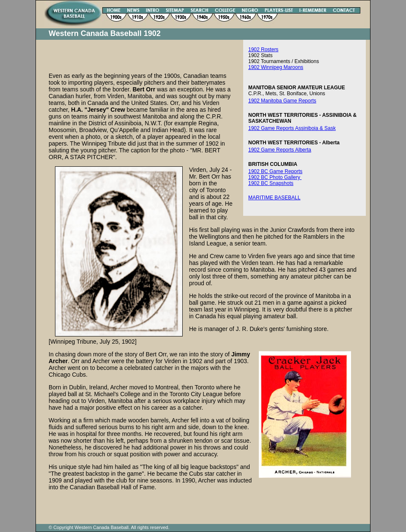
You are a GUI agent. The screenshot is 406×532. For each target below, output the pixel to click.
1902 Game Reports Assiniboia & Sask (292, 128)
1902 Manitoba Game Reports (282, 101)
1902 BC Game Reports (275, 171)
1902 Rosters (263, 50)
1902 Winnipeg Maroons (276, 67)
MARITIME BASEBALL (274, 198)
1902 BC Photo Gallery (275, 177)
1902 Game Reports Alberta (280, 150)
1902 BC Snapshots (271, 183)
